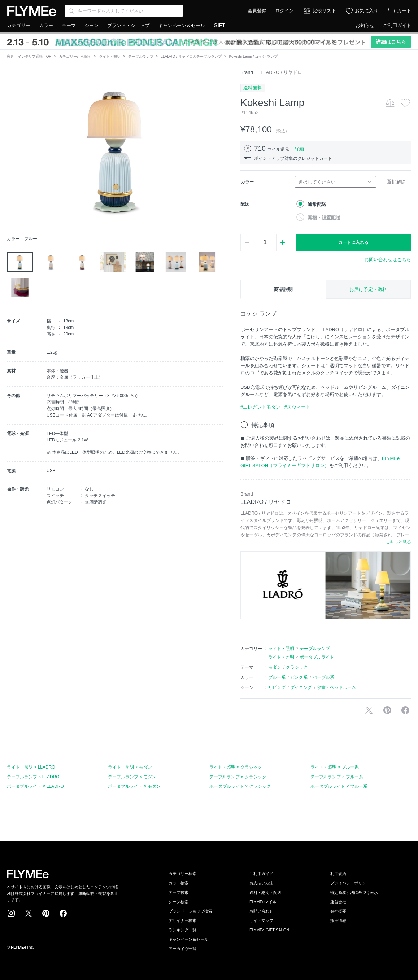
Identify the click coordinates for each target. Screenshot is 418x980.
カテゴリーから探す (75, 56)
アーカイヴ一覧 (182, 949)
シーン (92, 25)
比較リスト (324, 11)
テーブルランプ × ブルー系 (337, 777)
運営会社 (338, 902)
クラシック (297, 667)
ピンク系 (299, 677)
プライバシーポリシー (350, 883)
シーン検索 (178, 902)
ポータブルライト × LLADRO (35, 786)
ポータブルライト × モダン (134, 786)
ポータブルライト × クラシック (240, 786)
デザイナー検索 (182, 920)
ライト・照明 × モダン (130, 767)
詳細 (299, 149)
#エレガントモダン (260, 407)
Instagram (11, 913)
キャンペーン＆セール (182, 25)
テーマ (69, 25)
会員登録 (257, 11)
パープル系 (323, 677)
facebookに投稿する (405, 710)
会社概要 (338, 911)
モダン (275, 667)
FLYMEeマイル (263, 902)
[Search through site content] (124, 11)
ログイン (284, 11)
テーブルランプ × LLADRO (33, 777)
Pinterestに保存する (387, 710)
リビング (277, 687)
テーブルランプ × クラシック (238, 777)
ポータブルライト (317, 657)
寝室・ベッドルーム (336, 687)
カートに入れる (353, 242)
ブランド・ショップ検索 (190, 911)
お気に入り (367, 11)
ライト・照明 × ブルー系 (335, 767)
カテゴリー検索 (182, 874)
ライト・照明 (110, 56)
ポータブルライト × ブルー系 (339, 786)
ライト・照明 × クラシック (236, 767)
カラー (46, 25)
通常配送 (317, 204)
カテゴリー (19, 25)
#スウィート (297, 407)
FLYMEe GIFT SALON (269, 930)
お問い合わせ (261, 911)
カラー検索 (178, 883)
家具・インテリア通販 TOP (29, 56)
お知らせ (365, 25)
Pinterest (46, 913)
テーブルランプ (141, 56)
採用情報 (338, 920)
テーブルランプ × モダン (132, 777)
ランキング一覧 (182, 930)
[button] (13, 150)
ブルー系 (277, 677)
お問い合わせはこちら (388, 260)
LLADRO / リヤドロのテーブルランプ (191, 56)
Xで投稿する (369, 710)
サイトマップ (261, 920)
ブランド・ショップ (128, 25)
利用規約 (338, 874)
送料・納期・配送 (265, 892)
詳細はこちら (391, 42)
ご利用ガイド (397, 25)
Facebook (63, 913)
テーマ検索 (178, 892)
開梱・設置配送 (324, 218)
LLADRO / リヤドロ (281, 72)
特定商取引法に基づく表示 (354, 892)
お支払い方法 (261, 883)
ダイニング (301, 687)
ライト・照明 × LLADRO (31, 767)
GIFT (219, 25)
